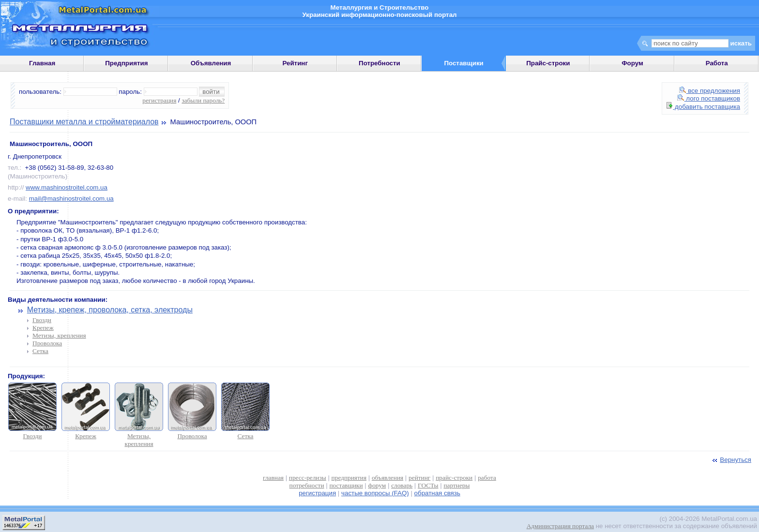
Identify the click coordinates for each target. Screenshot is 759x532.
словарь (402, 485)
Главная (42, 63)
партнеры (456, 485)
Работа (717, 63)
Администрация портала (560, 526)
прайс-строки (454, 478)
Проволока (47, 343)
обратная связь (437, 493)
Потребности (379, 63)
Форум (632, 63)
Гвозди (42, 320)
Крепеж (43, 328)
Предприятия (126, 63)
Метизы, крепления (59, 335)
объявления (387, 478)
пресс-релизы (308, 478)
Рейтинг (295, 63)
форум (377, 485)
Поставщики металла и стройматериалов (84, 122)
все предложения (710, 91)
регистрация (159, 100)
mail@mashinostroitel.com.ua (71, 199)
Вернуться (731, 460)
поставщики (346, 485)
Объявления (211, 63)
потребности (307, 485)
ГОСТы (428, 485)
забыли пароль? (203, 100)
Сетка (40, 351)
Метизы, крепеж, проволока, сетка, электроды (110, 310)
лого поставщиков (709, 98)
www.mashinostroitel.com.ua (67, 187)
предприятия (349, 478)
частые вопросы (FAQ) (375, 493)
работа (487, 478)
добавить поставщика (703, 107)
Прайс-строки (548, 63)
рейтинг (419, 478)
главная (273, 478)
